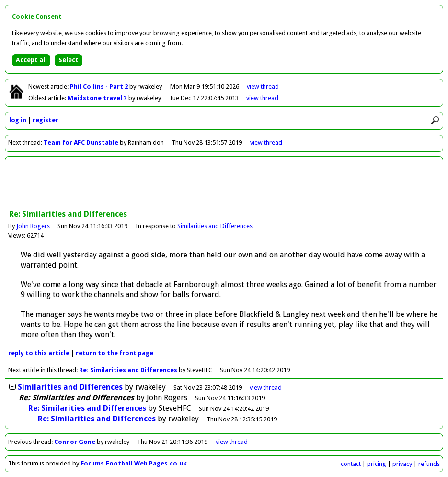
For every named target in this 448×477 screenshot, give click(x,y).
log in (18, 120)
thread (266, 388)
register (46, 120)
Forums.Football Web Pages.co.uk (134, 463)
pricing (377, 464)
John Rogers (33, 226)
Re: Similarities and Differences (128, 370)
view (263, 87)
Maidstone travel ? (98, 98)
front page (115, 353)
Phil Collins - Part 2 (100, 87)
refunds (429, 464)
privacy (402, 464)
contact (351, 464)
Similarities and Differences (215, 226)
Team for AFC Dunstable (81, 143)
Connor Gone (75, 442)
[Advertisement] (224, 184)
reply (39, 353)
